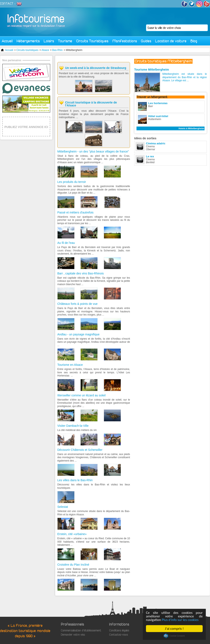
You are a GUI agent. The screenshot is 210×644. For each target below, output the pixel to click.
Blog (194, 41)
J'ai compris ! (174, 629)
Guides (146, 41)
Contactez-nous (119, 635)
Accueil (7, 41)
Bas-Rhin (57, 50)
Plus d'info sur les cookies (180, 620)
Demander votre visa (73, 635)
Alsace (45, 50)
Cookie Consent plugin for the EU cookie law (174, 636)
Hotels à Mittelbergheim (191, 128)
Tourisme (65, 41)
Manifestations (125, 41)
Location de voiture (171, 41)
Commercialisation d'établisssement (81, 630)
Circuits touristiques (27, 50)
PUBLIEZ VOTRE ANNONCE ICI (26, 127)
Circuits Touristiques (92, 41)
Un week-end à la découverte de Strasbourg (96, 68)
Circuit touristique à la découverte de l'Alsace (91, 104)
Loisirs (49, 41)
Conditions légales (119, 630)
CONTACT (7, 4)
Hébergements (28, 41)
